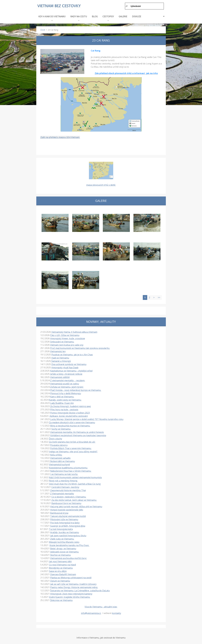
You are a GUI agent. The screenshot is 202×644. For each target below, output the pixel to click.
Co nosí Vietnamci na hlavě (62, 564)
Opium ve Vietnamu (60, 580)
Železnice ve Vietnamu (61, 600)
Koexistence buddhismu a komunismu (68, 467)
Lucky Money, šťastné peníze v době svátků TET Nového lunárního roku (87, 419)
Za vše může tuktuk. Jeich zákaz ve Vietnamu (74, 499)
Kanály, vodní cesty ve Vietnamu (65, 399)
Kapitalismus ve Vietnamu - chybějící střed (71, 370)
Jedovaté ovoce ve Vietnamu (65, 551)
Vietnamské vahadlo (60, 457)
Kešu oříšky (56, 454)
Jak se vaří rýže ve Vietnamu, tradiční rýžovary (73, 583)
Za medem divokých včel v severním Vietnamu (72, 422)
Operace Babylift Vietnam (63, 574)
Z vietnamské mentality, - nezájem (68, 380)
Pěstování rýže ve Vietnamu (64, 519)
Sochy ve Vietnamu (61, 428)
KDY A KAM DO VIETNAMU (52, 17)
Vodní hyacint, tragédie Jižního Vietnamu (70, 596)
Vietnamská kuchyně (59, 464)
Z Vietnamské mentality (62, 493)
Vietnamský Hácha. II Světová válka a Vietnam (74, 331)
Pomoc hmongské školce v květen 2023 (70, 412)
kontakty (117, 612)
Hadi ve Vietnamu (60, 357)
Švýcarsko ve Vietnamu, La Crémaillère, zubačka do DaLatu (80, 590)
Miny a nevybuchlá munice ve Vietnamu (70, 425)
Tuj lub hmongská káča (61, 528)
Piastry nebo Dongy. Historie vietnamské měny (74, 587)
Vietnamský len (58, 351)
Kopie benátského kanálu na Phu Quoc (69, 545)
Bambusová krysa (59, 512)
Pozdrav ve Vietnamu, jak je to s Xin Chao (72, 354)
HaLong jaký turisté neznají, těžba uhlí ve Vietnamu (76, 506)
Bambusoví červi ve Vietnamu (66, 503)
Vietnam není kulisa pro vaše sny (67, 344)
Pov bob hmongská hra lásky (65, 522)
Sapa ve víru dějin (58, 570)
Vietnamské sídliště (60, 377)
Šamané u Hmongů (61, 360)
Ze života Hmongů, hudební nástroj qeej (71, 406)
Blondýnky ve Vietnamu (61, 567)
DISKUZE (137, 16)
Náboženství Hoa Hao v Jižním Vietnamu (71, 470)
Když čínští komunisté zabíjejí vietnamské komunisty (75, 477)
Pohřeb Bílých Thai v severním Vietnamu (71, 448)
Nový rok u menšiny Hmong (63, 480)
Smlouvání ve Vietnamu (62, 341)
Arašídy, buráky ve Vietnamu (65, 532)
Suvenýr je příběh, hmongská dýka (68, 525)
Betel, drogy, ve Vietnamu (63, 548)
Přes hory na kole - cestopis (64, 409)
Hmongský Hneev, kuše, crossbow (68, 338)
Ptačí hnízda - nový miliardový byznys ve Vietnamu (76, 389)
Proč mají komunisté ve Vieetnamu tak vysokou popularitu (80, 347)
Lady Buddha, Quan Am (62, 402)
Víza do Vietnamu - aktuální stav (101, 606)
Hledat (127, 6)
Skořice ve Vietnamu (60, 554)
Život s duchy (56, 438)
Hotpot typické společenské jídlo (67, 509)
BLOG (95, 16)
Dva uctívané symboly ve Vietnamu (69, 364)
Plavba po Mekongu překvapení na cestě (71, 577)
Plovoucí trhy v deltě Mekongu (66, 393)
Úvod (43, 29)
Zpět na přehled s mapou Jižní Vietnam (60, 137)
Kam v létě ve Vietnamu (62, 396)
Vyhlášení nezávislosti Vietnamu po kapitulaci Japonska (78, 435)
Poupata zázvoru (59, 444)
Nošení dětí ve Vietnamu (62, 461)
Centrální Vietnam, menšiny (65, 486)
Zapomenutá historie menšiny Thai (68, 490)
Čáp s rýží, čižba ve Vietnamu (65, 335)
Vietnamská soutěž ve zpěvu (65, 383)
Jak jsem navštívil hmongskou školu (68, 535)
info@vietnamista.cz (91, 612)
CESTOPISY (108, 17)
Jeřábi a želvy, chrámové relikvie (66, 373)
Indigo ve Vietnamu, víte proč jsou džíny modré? (73, 451)
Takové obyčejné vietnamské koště (68, 516)
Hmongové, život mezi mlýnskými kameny (71, 593)
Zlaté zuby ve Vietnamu (62, 538)
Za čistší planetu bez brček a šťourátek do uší (72, 441)
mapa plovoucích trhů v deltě (101, 184)
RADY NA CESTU (79, 17)
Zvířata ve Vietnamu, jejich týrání (67, 386)
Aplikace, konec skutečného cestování (69, 415)
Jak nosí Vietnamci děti (60, 561)
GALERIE (123, 16)
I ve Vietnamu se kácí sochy (64, 474)
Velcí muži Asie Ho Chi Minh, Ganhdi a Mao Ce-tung (75, 483)
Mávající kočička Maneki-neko (64, 541)
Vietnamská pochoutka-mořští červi (69, 558)
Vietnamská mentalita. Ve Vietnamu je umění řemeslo (77, 431)
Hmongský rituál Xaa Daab (65, 367)
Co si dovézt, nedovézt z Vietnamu (69, 496)
